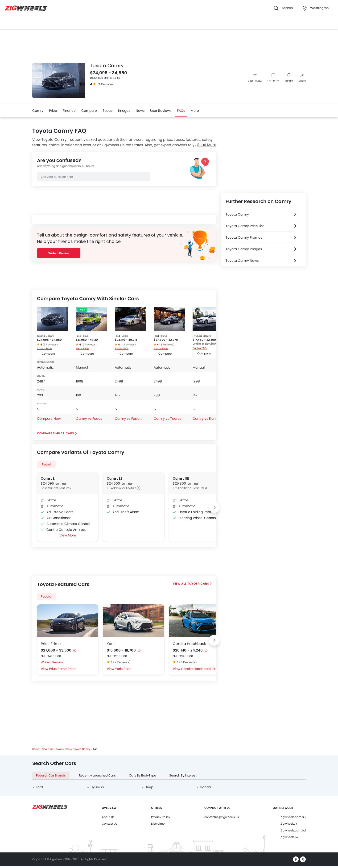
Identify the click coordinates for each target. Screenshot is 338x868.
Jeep (149, 787)
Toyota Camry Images (244, 249)
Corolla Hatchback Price (201, 669)
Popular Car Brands (51, 775)
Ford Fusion (121, 336)
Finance (69, 111)
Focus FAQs (82, 348)
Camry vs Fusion (128, 419)
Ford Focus (82, 336)
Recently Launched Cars (97, 775)
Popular (47, 596)
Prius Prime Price (62, 669)
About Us (108, 817)
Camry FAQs (44, 348)
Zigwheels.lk (289, 824)
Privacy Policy (161, 817)
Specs (107, 111)
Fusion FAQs (122, 348)
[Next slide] (214, 507)
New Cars (48, 749)
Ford (39, 787)
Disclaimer (158, 824)
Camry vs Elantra (206, 419)
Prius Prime (51, 644)
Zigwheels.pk (289, 837)
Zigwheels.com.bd (293, 830)
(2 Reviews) (89, 345)
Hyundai (97, 787)
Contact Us (109, 824)
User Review (255, 78)
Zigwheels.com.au (293, 817)
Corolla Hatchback (189, 644)
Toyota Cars (198, 584)
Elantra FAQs (200, 348)
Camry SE (181, 478)
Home (36, 749)
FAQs (181, 111)
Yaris (111, 644)
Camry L (48, 478)
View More (68, 535)
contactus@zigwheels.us (222, 817)
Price (53, 111)
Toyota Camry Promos (244, 237)
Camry (38, 111)
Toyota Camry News (242, 261)
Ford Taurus (161, 336)
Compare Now (49, 419)
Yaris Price (123, 669)
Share (302, 78)
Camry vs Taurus (167, 419)
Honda (205, 787)
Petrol (46, 464)
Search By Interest (183, 775)
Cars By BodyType (142, 775)
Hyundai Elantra (202, 336)
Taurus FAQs (161, 348)
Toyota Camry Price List (245, 226)
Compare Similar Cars (56, 433)
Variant (289, 78)
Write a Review (59, 253)
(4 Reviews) (128, 345)
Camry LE (114, 478)
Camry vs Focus (89, 419)
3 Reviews (106, 84)
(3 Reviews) (50, 345)
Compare (273, 81)
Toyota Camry (45, 336)
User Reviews (161, 111)
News (140, 111)
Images (124, 111)
